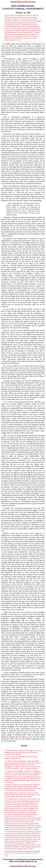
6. (5, 793)
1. (5, 750)
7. (5, 799)
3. (5, 761)
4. (5, 771)
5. (5, 785)
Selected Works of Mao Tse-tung (23, 2)
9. (5, 851)
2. (5, 757)
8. (5, 832)
